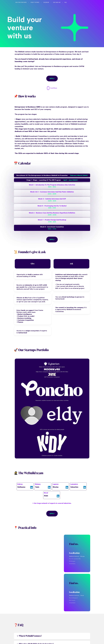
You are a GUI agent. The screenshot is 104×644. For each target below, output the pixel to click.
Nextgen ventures (21, 2)
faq (66, 2)
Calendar (46, 2)
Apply (52, 79)
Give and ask (57, 2)
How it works (35, 2)
